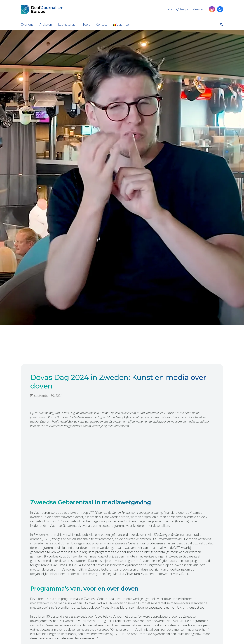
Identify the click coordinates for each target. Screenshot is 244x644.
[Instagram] (212, 9)
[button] (221, 25)
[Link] (42, 9)
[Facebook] (220, 9)
